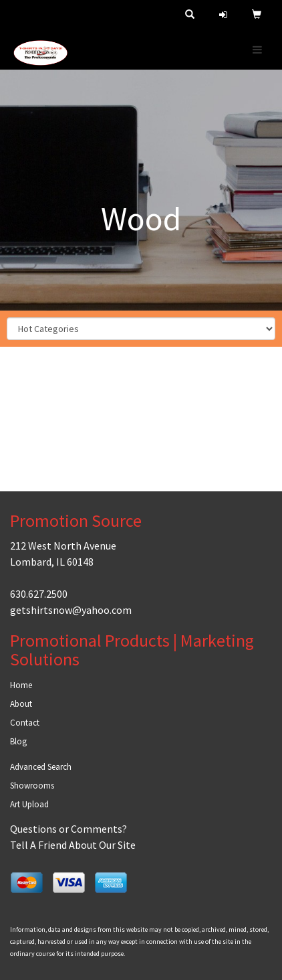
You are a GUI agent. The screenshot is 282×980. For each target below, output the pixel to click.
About (21, 704)
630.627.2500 (39, 594)
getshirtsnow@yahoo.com (71, 610)
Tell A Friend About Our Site (73, 845)
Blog (18, 741)
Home (21, 685)
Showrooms (32, 786)
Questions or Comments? (68, 829)
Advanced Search (41, 767)
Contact (25, 723)
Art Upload (29, 804)
